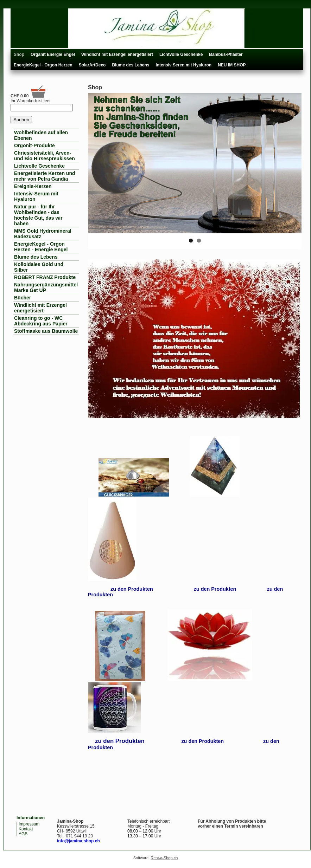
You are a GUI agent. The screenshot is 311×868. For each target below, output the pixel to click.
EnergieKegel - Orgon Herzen (43, 65)
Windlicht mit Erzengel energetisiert (117, 54)
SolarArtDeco (92, 65)
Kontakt (26, 829)
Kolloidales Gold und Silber (39, 267)
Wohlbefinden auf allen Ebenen (41, 135)
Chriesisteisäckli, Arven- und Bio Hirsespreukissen (45, 156)
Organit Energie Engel (53, 54)
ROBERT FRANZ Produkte (45, 277)
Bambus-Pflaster (226, 54)
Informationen (31, 818)
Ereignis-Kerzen (33, 186)
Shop (19, 54)
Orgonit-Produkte (34, 145)
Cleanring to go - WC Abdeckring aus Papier (41, 321)
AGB (23, 834)
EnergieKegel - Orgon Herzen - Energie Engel (41, 247)
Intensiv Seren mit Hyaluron (183, 65)
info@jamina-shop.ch (78, 841)
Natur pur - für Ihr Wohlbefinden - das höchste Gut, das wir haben (38, 215)
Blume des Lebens (131, 65)
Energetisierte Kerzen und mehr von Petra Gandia (45, 176)
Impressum (29, 824)
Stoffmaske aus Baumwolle (46, 331)
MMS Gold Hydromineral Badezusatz (43, 234)
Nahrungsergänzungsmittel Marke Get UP (46, 287)
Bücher (23, 298)
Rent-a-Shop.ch (164, 858)
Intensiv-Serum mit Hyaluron (36, 196)
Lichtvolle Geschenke (181, 54)
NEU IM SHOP (232, 65)
